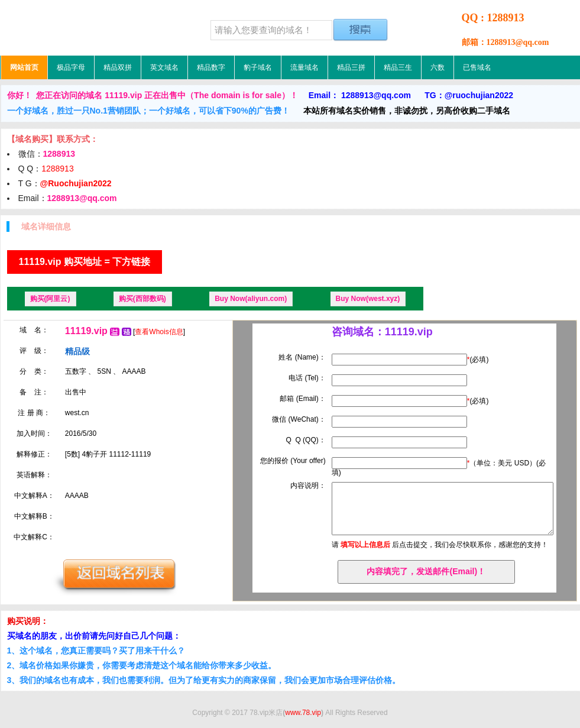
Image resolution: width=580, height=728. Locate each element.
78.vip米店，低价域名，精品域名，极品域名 (74, 28)
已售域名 (477, 67)
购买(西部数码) (142, 299)
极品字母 (71, 67)
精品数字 (211, 67)
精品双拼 (118, 67)
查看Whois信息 (159, 332)
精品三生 (398, 67)
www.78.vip (303, 713)
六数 (438, 67)
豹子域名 (258, 67)
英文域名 (164, 67)
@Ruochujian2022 (76, 183)
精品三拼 (351, 67)
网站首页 (24, 67)
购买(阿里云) (50, 299)
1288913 (58, 169)
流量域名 (304, 67)
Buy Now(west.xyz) (368, 299)
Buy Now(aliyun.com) (251, 299)
